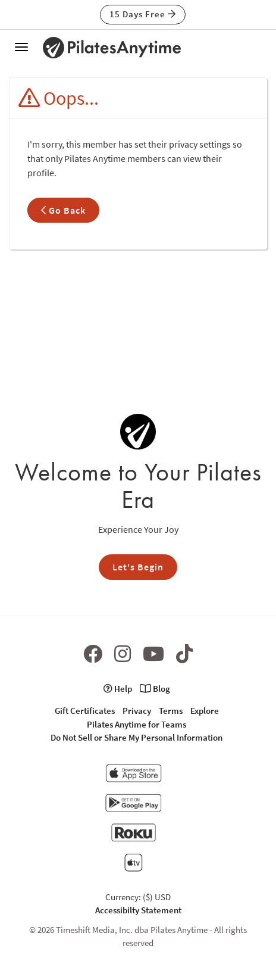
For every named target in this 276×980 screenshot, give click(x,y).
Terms (171, 711)
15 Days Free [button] (143, 14)
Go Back (63, 210)
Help (118, 689)
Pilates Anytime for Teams (137, 724)
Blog (155, 689)
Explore (205, 711)
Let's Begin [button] (138, 567)
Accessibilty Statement (138, 910)
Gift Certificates (85, 711)
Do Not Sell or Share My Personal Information (137, 737)
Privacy (137, 711)
